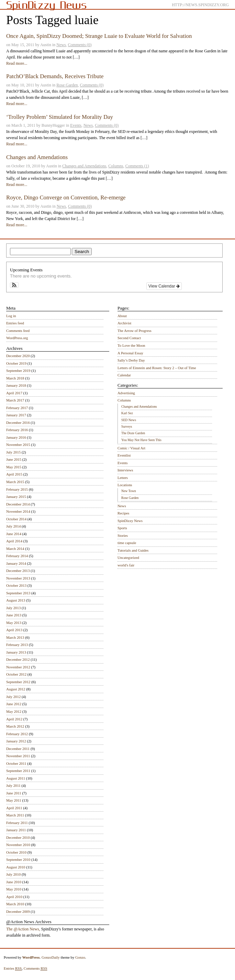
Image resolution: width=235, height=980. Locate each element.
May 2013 (14, 623)
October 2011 (16, 763)
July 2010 (13, 874)
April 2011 (14, 808)
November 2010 (18, 845)
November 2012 (18, 667)
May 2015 (14, 467)
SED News (129, 420)
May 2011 (14, 800)
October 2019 (16, 363)
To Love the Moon (131, 345)
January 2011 (16, 830)
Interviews (125, 470)
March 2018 (15, 378)
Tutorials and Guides (133, 550)
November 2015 (18, 445)
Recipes (123, 513)
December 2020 (18, 356)
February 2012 (17, 734)
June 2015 (14, 459)
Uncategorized (128, 557)
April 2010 (14, 897)
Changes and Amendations (37, 157)
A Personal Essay (130, 353)
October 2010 (16, 852)
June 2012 (14, 704)
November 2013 (18, 578)
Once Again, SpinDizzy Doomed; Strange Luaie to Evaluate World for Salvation (99, 36)
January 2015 (16, 497)
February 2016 (17, 430)
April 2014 (14, 541)
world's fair (126, 565)
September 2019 (18, 371)
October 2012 (16, 674)
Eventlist (124, 455)
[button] (14, 285)
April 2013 (14, 630)
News (61, 45)
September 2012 (18, 682)
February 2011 (17, 823)
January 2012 (16, 741)
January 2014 (16, 563)
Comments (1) (137, 166)
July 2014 (13, 526)
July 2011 (13, 785)
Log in (11, 316)
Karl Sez (127, 413)
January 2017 (16, 415)
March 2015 (15, 482)
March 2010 (15, 904)
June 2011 (14, 793)
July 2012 (13, 697)
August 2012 (16, 689)
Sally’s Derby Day (131, 360)
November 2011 (18, 756)
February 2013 (17, 645)
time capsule (127, 543)
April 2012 (14, 719)
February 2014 (17, 556)
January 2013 (16, 652)
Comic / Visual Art (131, 448)
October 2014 (16, 519)
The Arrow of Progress (135, 331)
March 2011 (15, 815)
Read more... (17, 63)
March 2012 (15, 726)
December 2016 (18, 423)
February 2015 (17, 489)
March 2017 (15, 400)
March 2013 (15, 637)
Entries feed (15, 323)
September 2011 (18, 771)
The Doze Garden (133, 433)
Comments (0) (80, 45)
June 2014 (14, 534)
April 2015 (14, 474)
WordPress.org (17, 338)
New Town (129, 491)
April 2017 (14, 393)
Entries (13, 968)
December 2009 (18, 911)
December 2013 (18, 571)
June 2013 (14, 615)
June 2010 (14, 882)
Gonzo (80, 957)
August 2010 (16, 867)
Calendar (124, 375)
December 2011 (18, 749)
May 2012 (14, 711)
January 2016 (16, 437)
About (122, 316)
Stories (123, 535)
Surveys (127, 426)
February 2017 (17, 408)
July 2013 (13, 608)
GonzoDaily (51, 957)
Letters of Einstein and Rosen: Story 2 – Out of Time (157, 368)
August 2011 (16, 778)
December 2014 (18, 504)
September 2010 (18, 859)
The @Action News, (23, 929)
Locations (125, 485)
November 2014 (18, 511)
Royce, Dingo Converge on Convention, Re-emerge (66, 197)
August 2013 (16, 600)
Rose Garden (67, 85)
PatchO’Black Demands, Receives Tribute (55, 76)
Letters (123, 478)
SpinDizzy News (130, 521)
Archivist (124, 323)
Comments (36, 968)
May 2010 (14, 889)
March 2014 (15, 549)
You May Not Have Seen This (141, 440)
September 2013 (18, 593)
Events (76, 125)
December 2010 (18, 837)
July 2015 (13, 452)
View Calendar (164, 286)
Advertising (126, 393)
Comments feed (18, 331)
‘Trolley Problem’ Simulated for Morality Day (60, 117)
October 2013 (16, 585)
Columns (116, 166)
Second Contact (129, 338)
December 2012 (18, 659)
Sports (122, 528)
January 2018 (16, 385)
